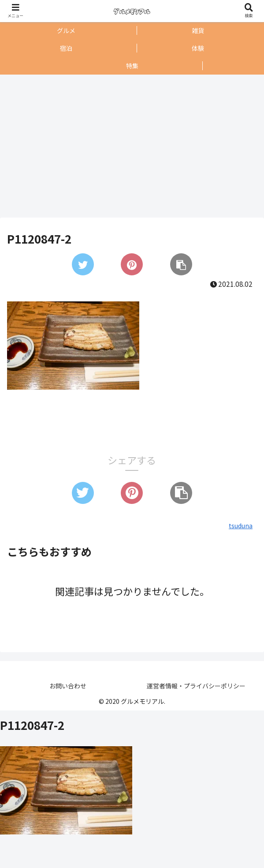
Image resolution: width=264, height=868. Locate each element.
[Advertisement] (130, 146)
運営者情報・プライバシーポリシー (196, 686)
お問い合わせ (68, 686)
